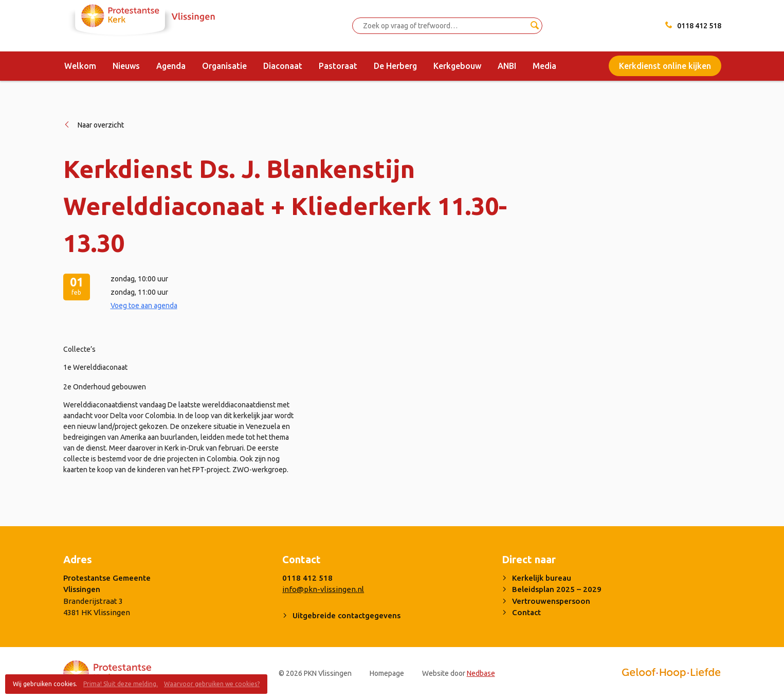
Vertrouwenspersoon (551, 601)
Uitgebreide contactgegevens (347, 615)
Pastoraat (338, 66)
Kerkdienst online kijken (665, 66)
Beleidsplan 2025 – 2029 (557, 589)
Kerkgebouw (457, 66)
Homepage (387, 673)
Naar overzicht (101, 125)
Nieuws (126, 66)
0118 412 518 (699, 26)
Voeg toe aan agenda (144, 306)
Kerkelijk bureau (542, 578)
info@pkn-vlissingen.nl (323, 589)
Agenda (171, 66)
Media (544, 66)
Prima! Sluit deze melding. (121, 684)
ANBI (507, 66)
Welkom (80, 66)
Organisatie (224, 66)
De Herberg (395, 66)
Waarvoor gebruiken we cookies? (212, 684)
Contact (526, 612)
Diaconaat (283, 66)
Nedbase (481, 673)
